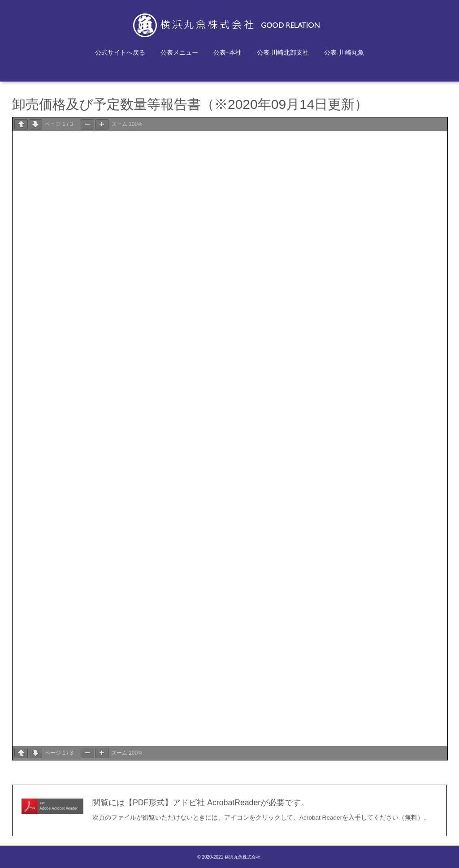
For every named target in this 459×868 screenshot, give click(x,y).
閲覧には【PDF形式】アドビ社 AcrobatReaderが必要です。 (201, 803)
